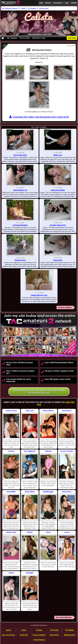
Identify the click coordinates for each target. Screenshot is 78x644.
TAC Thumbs (54, 630)
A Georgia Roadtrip (20, 225)
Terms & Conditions (39, 635)
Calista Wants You (20, 190)
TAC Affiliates (70, 630)
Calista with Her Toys (39, 295)
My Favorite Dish (20, 155)
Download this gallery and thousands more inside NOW (39, 117)
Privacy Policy (54, 635)
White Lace (58, 155)
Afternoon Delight (58, 190)
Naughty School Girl (58, 225)
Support (8, 630)
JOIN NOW (74, 3)
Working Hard (20, 260)
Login (67, 3)
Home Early (58, 260)
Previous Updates (65, 307)
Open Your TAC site (8, 635)
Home (41, 3)
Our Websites (58, 3)
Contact (24, 630)
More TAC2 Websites (64, 617)
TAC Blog (39, 630)
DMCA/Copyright (70, 635)
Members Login (39, 38)
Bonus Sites (25, 38)
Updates (48, 3)
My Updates (12, 38)
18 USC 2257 (24, 635)
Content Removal (39, 640)
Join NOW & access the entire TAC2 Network (39, 392)
